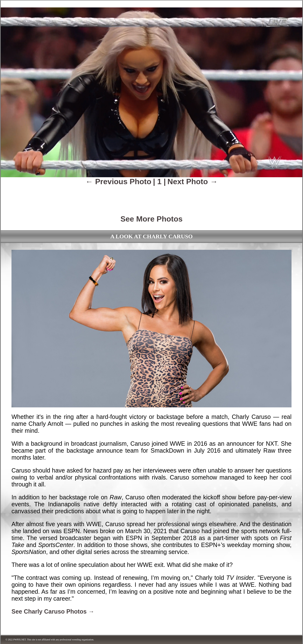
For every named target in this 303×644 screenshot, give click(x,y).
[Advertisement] (151, 197)
